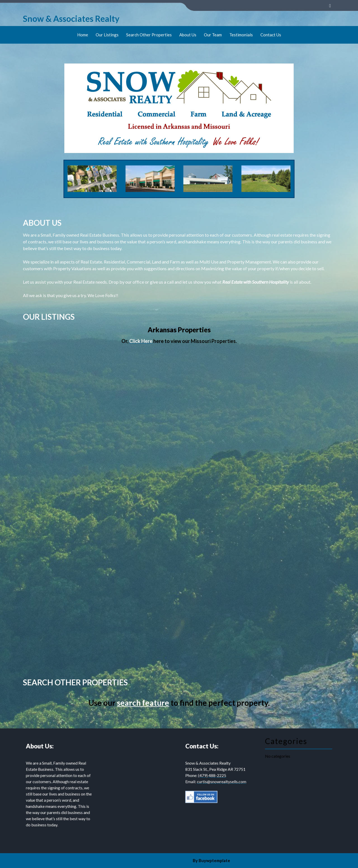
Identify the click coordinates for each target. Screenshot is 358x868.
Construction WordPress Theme (160, 860)
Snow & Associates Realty (71, 18)
